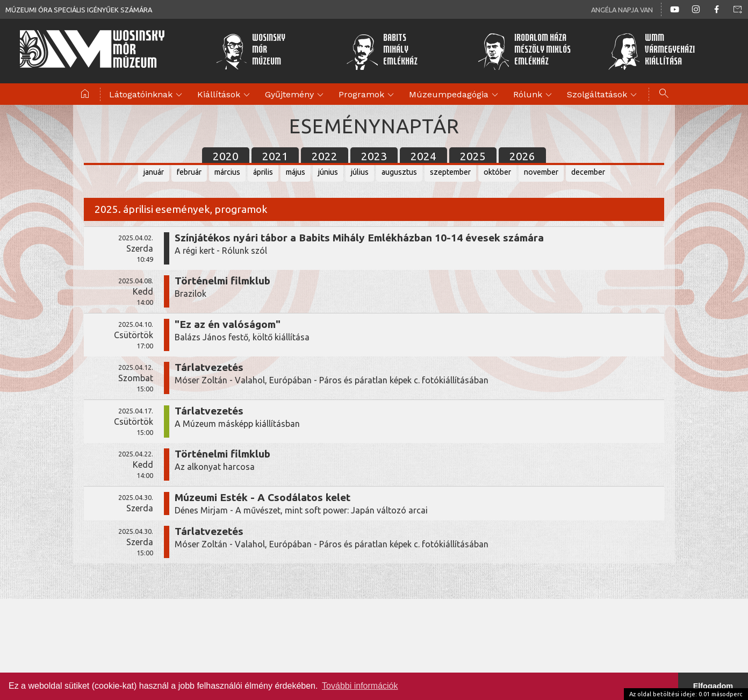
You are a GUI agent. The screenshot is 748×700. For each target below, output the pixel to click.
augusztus (399, 172)
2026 (522, 156)
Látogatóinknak (147, 95)
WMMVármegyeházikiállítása (651, 51)
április (263, 172)
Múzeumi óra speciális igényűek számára (79, 10)
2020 (226, 156)
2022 (325, 156)
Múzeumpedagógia (455, 95)
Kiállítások (225, 95)
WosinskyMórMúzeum (251, 51)
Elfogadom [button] (713, 686)
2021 (275, 156)
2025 (473, 156)
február (189, 172)
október (497, 172)
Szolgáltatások (603, 95)
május (296, 172)
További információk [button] (360, 686)
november (541, 172)
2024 (423, 156)
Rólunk (534, 95)
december (588, 172)
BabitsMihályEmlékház (382, 51)
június (328, 172)
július (360, 172)
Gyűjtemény (296, 95)
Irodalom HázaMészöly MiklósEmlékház (524, 51)
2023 (374, 156)
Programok (368, 95)
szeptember (450, 172)
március (227, 172)
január (154, 172)
